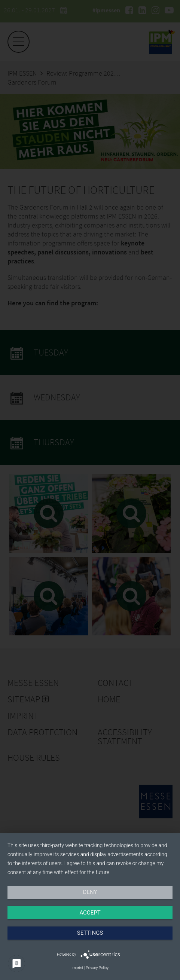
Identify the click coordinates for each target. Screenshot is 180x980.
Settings (90, 933)
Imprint (77, 968)
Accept (90, 913)
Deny (90, 892)
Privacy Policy (97, 968)
